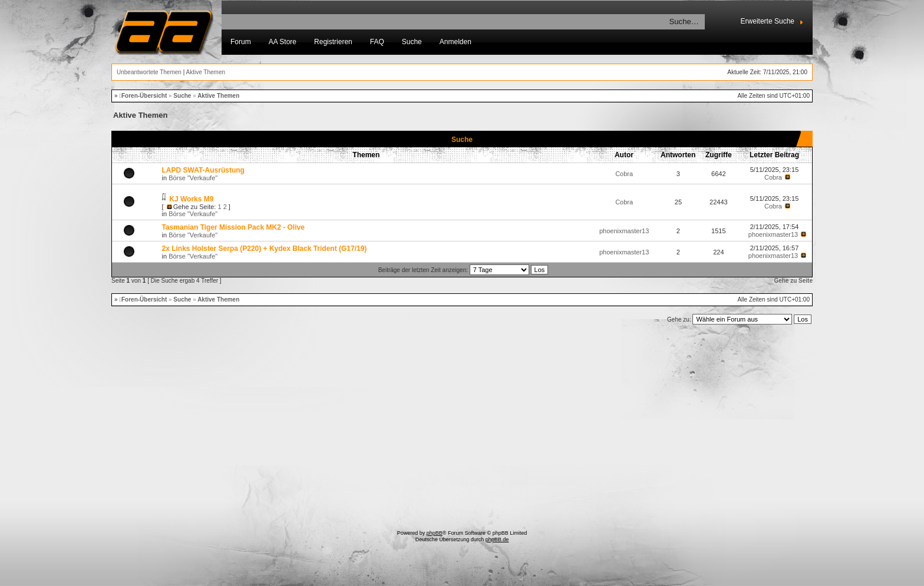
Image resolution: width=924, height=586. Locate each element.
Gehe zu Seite (793, 281)
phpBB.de (497, 539)
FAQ (377, 42)
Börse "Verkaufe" (193, 178)
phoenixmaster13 (624, 231)
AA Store (283, 42)
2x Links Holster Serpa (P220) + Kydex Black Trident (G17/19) (265, 249)
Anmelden (456, 42)
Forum (241, 42)
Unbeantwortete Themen (149, 72)
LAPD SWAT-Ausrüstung (203, 170)
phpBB (435, 533)
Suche (412, 42)
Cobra (624, 174)
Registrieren (333, 42)
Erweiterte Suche (768, 21)
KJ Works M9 (191, 199)
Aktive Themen (206, 72)
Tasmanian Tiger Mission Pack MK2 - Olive (233, 227)
